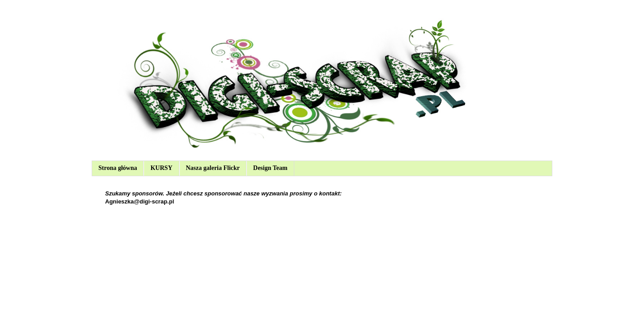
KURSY (161, 168)
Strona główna (118, 168)
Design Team (270, 168)
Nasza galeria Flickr (213, 168)
